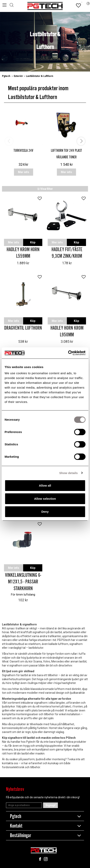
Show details (69, 473)
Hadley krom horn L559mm (23, 253)
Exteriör (18, 76)
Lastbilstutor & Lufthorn (40, 76)
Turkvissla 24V (23, 151)
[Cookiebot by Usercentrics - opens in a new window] (68, 353)
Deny (45, 512)
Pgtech (6, 76)
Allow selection (45, 499)
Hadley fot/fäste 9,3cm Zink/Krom (67, 253)
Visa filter (45, 189)
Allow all (45, 485)
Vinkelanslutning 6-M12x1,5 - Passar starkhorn (23, 582)
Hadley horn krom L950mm (67, 332)
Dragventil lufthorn (23, 328)
